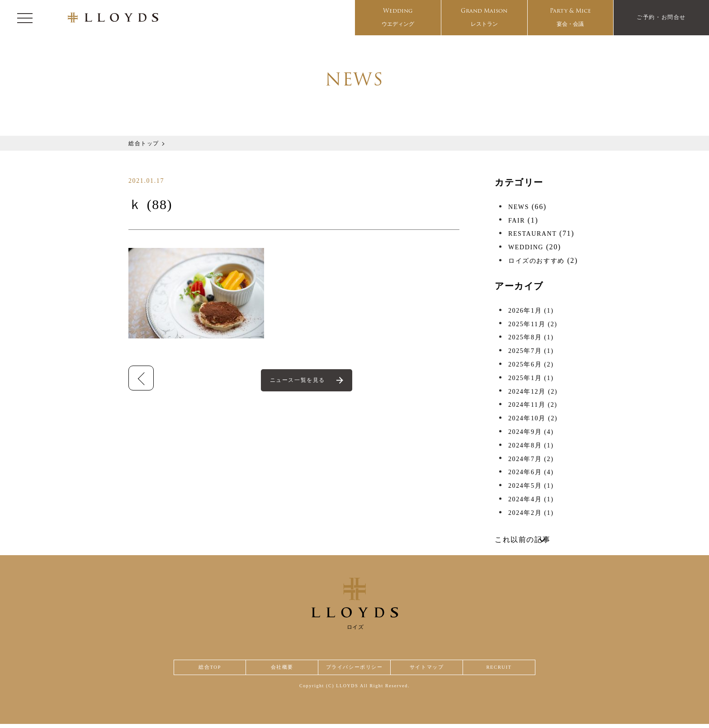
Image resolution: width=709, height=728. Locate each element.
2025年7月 (531, 351)
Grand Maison (484, 18)
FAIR (517, 221)
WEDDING (526, 247)
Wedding (398, 18)
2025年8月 (531, 337)
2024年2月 (531, 513)
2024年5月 (531, 486)
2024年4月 (531, 499)
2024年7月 (531, 459)
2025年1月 (531, 378)
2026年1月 (531, 311)
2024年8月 (531, 445)
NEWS (519, 207)
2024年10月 (533, 418)
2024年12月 (533, 392)
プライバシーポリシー (354, 669)
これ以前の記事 (522, 540)
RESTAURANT (532, 234)
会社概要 (280, 669)
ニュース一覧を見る (298, 381)
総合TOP (209, 669)
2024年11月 (533, 405)
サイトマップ (429, 669)
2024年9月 (531, 432)
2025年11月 (533, 324)
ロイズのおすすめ (536, 261)
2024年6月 (531, 472)
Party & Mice (570, 18)
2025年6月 (531, 364)
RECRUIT (499, 669)
